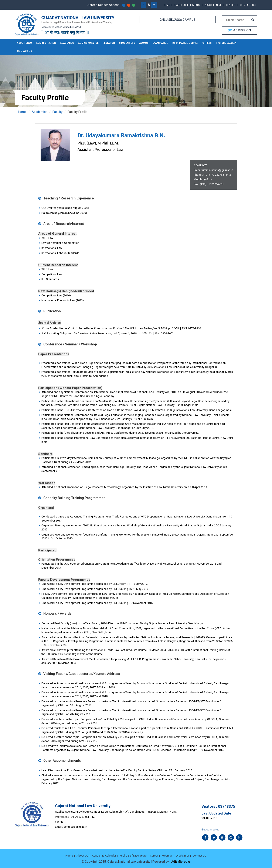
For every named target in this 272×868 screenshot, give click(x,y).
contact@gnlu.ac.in (75, 827)
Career (154, 856)
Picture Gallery (226, 43)
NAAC (208, 5)
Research (109, 43)
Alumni (144, 43)
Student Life (127, 43)
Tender (231, 5)
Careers (180, 5)
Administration (46, 43)
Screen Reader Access (103, 5)
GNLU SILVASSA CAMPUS (178, 20)
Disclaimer (182, 856)
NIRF (219, 5)
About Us (82, 856)
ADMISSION (240, 30)
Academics (67, 43)
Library (195, 5)
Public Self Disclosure (133, 856)
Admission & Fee (88, 43)
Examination (160, 43)
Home (166, 5)
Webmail (167, 856)
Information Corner (185, 43)
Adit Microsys (181, 862)
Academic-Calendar (104, 856)
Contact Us (248, 5)
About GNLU (24, 43)
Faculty (57, 112)
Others (207, 43)
